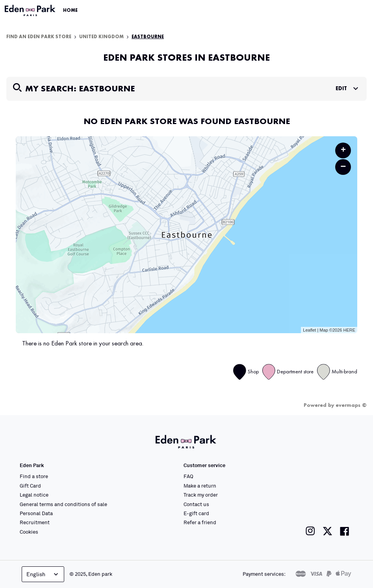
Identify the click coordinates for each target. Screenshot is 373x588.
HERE (349, 330)
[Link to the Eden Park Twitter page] (328, 531)
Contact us (196, 504)
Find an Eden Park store (39, 37)
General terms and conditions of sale (63, 504)
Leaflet (309, 330)
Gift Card (30, 486)
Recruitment (35, 522)
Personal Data (36, 513)
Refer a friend (200, 522)
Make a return (200, 486)
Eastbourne (148, 37)
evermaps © (351, 405)
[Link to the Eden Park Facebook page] (345, 531)
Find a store (34, 476)
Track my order (201, 495)
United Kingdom (101, 37)
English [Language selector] (43, 574)
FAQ (188, 476)
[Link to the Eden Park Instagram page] (310, 531)
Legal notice (34, 495)
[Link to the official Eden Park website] (31, 11)
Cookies (29, 532)
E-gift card (196, 513)
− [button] (343, 167)
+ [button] (343, 150)
